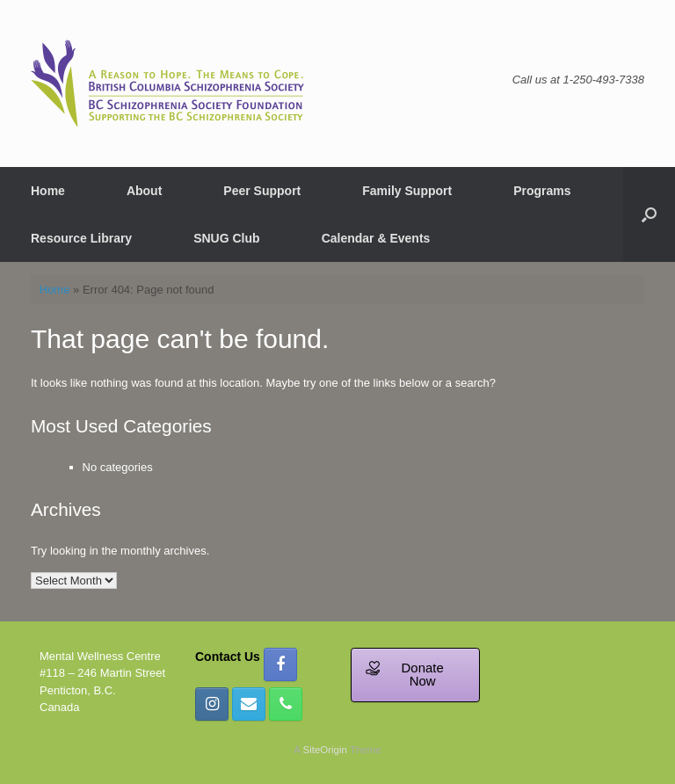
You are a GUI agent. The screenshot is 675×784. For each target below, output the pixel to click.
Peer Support (262, 191)
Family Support (407, 191)
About (144, 191)
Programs (542, 191)
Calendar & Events (376, 238)
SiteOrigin (325, 750)
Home (48, 191)
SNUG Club (226, 238)
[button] (649, 214)
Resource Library (81, 238)
